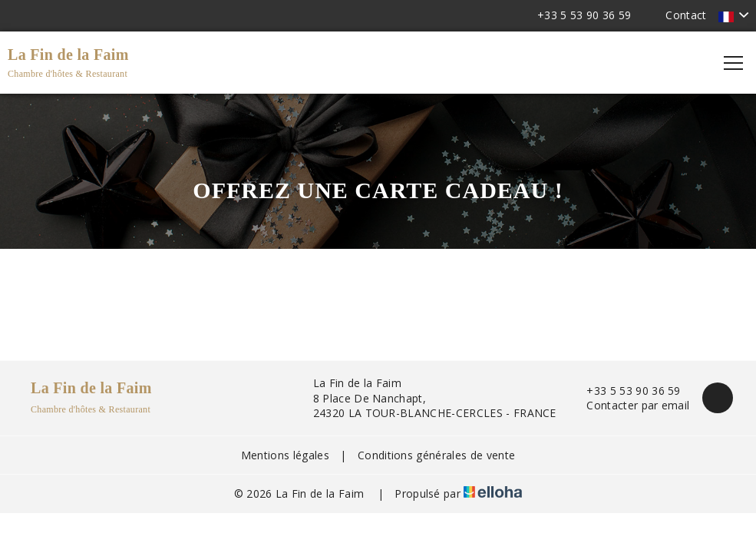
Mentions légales (285, 455)
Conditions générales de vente (436, 455)
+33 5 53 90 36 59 (624, 391)
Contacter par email (629, 405)
